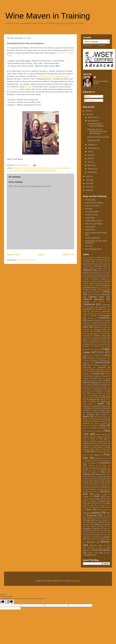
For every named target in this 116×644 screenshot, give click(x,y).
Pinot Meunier (95, 455)
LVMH (101, 399)
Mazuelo (88, 412)
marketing (96, 406)
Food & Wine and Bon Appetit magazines (53, 76)
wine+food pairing (102, 550)
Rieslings (28, 87)
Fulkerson (94, 360)
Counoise (107, 332)
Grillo (85, 372)
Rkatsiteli (86, 477)
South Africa (87, 503)
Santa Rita (103, 489)
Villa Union (106, 531)
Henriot (108, 374)
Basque (87, 277)
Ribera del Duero (89, 472)
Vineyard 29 (97, 537)
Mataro (88, 410)
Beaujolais (95, 277)
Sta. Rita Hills (92, 505)
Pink (88, 451)
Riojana (105, 474)
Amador (88, 266)
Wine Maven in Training (48, 16)
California (89, 304)
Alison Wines (91, 262)
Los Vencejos (91, 399)
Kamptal (97, 389)
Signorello (93, 501)
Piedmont (107, 449)
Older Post (68, 255)
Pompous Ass (100, 458)
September (92, 148)
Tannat (86, 513)
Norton (93, 439)
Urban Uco (103, 526)
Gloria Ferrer (93, 365)
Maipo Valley (88, 404)
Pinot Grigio (99, 452)
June (90, 155)
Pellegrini (86, 447)
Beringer (95, 279)
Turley (97, 520)
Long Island (105, 397)
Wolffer (90, 553)
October (91, 145)
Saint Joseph (106, 481)
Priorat (93, 463)
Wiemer (38, 171)
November (92, 121)
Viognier (107, 537)
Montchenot (94, 419)
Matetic (95, 410)
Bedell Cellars (106, 277)
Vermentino (87, 531)
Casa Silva (94, 311)
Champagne (105, 315)
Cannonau (90, 307)
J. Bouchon (104, 384)
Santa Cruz (106, 487)
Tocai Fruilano (88, 518)
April (90, 162)
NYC (101, 439)
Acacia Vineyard (88, 258)
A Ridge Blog (90, 200)
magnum (103, 401)
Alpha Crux (103, 262)
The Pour (89, 246)
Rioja (98, 474)
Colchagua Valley (100, 329)
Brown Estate (105, 289)
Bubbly (107, 292)
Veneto (105, 529)
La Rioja (107, 391)
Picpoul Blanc (95, 449)
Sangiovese (95, 487)
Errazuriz (97, 346)
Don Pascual (101, 342)
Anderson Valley (101, 266)
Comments (90, 100)
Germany (86, 363)
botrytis (88, 287)
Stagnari (86, 507)
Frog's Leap (100, 358)
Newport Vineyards (89, 437)
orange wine (103, 441)
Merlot (86, 417)
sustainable (95, 507)
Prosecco (91, 466)
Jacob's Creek (88, 387)
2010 (88, 187)
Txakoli (100, 522)
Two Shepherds (88, 522)
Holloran (105, 376)
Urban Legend (91, 526)
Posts (88, 96)
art (106, 270)
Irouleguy (88, 385)
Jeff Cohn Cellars (101, 387)
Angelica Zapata (88, 268)
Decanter (89, 209)
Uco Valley (95, 524)
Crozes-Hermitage (91, 334)
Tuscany (105, 520)
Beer (87, 279)
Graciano (104, 365)
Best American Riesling (94, 203)
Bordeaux (106, 285)
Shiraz (105, 499)
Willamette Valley (49, 171)
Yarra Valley (99, 553)
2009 (88, 190)
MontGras (96, 421)
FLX (22, 168)
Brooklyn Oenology (90, 289)
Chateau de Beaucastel (95, 321)
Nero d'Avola (87, 431)
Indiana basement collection (96, 381)
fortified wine (87, 355)
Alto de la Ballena (104, 264)
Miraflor (85, 419)
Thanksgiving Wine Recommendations (96, 125)
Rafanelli (95, 468)
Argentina (87, 270)
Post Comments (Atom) (27, 260)
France (107, 355)
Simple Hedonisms (92, 238)
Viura (89, 539)
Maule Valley (105, 410)
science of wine (101, 494)
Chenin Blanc (104, 325)
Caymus (100, 314)
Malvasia (86, 406)
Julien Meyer (87, 389)
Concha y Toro (88, 332)
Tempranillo (92, 516)
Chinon (105, 327)
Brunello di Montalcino (93, 292)
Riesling (25, 171)
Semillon (86, 497)
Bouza (98, 288)
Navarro (85, 428)
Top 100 (105, 518)
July (90, 151)
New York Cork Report (94, 224)
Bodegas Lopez (88, 285)
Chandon (91, 318)
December (92, 117)
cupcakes (104, 334)
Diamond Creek (88, 338)
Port (109, 458)
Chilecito (97, 327)
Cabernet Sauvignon (93, 299)
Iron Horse (106, 382)
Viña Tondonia (96, 535)
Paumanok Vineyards (100, 445)
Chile (85, 327)
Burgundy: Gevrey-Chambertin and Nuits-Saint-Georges (97, 131)
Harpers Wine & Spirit (94, 221)
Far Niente (96, 349)
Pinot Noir (17, 171)
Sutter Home (106, 507)
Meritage (104, 415)
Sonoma (103, 501)
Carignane (103, 307)
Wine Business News (93, 249)
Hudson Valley (97, 378)
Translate (99, 45)
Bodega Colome (102, 283)
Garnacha (104, 360)
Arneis (100, 270)
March (91, 165)
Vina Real (89, 533)
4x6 (62, 581)
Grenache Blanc (89, 369)
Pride (85, 463)
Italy (95, 384)
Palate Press (90, 230)
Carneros (99, 309)
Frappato (90, 358)
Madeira (93, 401)
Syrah (89, 510)
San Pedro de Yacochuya (98, 485)
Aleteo (108, 260)
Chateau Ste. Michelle (100, 323)
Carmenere (87, 309)
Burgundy (106, 294)
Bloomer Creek (96, 281)
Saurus (94, 492)
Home (41, 255)
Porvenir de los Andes (100, 461)
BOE (98, 285)
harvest (96, 374)
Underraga (106, 524)
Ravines (104, 468)
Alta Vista (93, 264)
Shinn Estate (96, 499)
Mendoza (90, 414)
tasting (96, 513)
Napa (103, 425)
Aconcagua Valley (89, 260)
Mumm (105, 423)
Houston (86, 378)
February (92, 169)
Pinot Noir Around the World (98, 137)
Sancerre (86, 487)
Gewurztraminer (31, 168)
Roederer (94, 477)
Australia (16, 168)
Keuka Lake (106, 389)
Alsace (85, 264)
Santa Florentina (91, 489)
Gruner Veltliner (13, 89)
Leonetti (104, 395)
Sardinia (86, 492)
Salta (87, 483)
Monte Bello (106, 419)
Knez (87, 391)
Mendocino (106, 412)
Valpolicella (97, 529)
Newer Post (13, 255)
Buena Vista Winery (94, 294)
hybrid (91, 380)
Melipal (97, 412)
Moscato (105, 421)
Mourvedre (87, 423)
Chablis (93, 315)
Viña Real (100, 533)
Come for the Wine (92, 206)
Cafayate (86, 302)
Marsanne (106, 408)
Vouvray (96, 539)
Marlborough (106, 406)
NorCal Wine (90, 227)
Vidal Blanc (97, 531)
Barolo (108, 275)
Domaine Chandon (89, 342)
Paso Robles (103, 443)
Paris (95, 443)
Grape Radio (90, 218)
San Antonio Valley (98, 483)
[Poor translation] (10, 602)
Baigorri (91, 275)
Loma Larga (94, 397)
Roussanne (104, 479)
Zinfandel (89, 555)
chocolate (86, 330)
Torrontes (87, 520)
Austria (95, 273)
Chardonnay (104, 318)
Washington (91, 542)
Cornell (98, 331)
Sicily (85, 501)
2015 (88, 111)
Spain (108, 503)
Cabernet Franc (96, 297)
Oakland (94, 441)
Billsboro (104, 279)
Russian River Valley (91, 481)
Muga (96, 423)
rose (101, 477)
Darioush (86, 336)
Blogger (77, 581)
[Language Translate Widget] (96, 42)
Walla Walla (106, 539)
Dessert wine (100, 336)
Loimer (85, 397)
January (91, 172)
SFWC (32, 171)
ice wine (99, 380)
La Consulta (96, 391)
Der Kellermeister (92, 212)
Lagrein (89, 393)
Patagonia (86, 445)
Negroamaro (104, 428)
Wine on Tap (96, 548)
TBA (108, 513)
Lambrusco (99, 393)
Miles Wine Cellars (101, 417)
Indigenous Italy (93, 140)
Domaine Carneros (99, 340)
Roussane (94, 479)
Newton (100, 437)
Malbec (101, 404)
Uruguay (86, 528)
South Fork (99, 503)
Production (105, 463)
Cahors (102, 302)
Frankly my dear (91, 215)
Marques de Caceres (93, 408)
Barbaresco (100, 275)
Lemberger (94, 395)
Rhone (104, 470)
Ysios (108, 553)
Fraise (97, 355)
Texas (105, 516)
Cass (92, 314)
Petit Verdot (98, 447)
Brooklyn (105, 288)
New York (55, 168)
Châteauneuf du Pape (90, 325)
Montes (88, 421)
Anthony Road (102, 268)
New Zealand (65, 168)
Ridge (103, 472)
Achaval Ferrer (102, 257)
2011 (88, 183)
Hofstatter (97, 376)
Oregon (10, 171)
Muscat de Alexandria (90, 426)
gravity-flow (87, 367)
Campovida (106, 305)
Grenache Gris (103, 370)
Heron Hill (88, 376)
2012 (88, 180)
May (90, 158)
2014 (88, 114)
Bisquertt (86, 281)
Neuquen (98, 431)
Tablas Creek (102, 510)
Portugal (88, 461)
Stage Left (104, 505)
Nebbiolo (94, 428)
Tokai (98, 518)
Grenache (102, 367)
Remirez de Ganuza (90, 470)
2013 (88, 176)
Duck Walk (100, 344)
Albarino (100, 260)
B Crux (102, 273)
